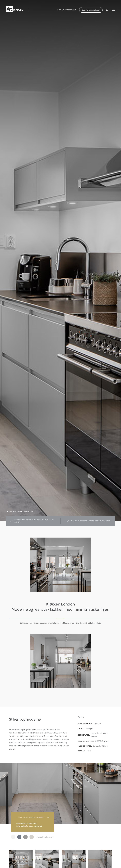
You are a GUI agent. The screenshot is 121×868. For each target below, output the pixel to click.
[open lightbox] (21, 859)
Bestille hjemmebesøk (91, 10)
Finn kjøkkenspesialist (67, 10)
